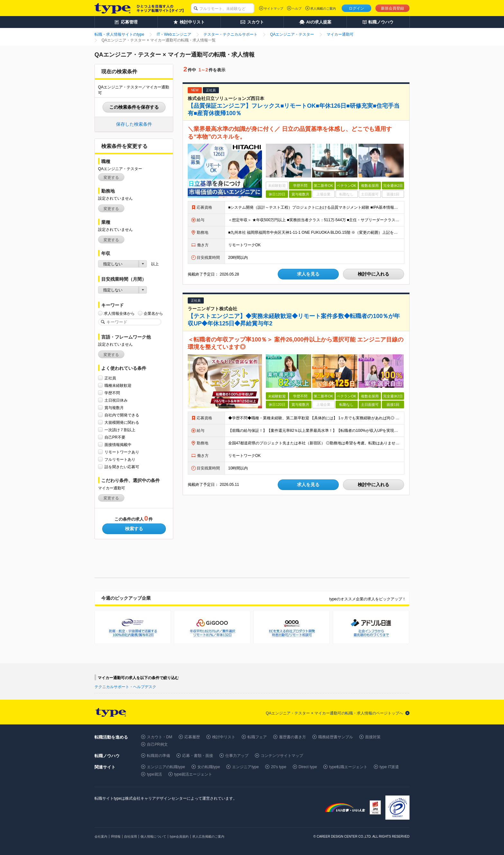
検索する (134, 529)
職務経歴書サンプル (336, 737)
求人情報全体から (119, 313)
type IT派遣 (389, 767)
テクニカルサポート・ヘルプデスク (125, 687)
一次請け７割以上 (120, 430)
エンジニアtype (245, 767)
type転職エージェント (348, 767)
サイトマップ (274, 9)
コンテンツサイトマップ (282, 756)
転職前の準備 (158, 756)
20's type (279, 767)
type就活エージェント (193, 774)
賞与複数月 (114, 408)
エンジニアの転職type (166, 767)
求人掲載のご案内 (323, 9)
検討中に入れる (373, 274)
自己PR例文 (157, 744)
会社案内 (101, 837)
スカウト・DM (160, 737)
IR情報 (116, 837)
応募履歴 (192, 737)
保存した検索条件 (134, 124)
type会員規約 (179, 837)
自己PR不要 (115, 437)
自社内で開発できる (122, 415)
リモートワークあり (122, 452)
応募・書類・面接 (198, 756)
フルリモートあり (120, 459)
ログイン (356, 8)
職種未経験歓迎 (118, 385)
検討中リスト (224, 737)
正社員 (110, 378)
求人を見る (308, 274)
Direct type (308, 767)
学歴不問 (112, 393)
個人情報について (153, 837)
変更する (111, 177)
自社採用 (130, 837)
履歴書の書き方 (292, 737)
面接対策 (373, 737)
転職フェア (257, 737)
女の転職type (209, 767)
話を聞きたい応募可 (122, 467)
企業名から (153, 313)
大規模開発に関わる (122, 422)
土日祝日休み (116, 400)
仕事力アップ (237, 756)
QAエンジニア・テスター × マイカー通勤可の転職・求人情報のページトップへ (334, 713)
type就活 (154, 774)
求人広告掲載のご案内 (208, 837)
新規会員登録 (392, 8)
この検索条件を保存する (134, 107)
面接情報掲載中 (118, 445)
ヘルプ (297, 9)
